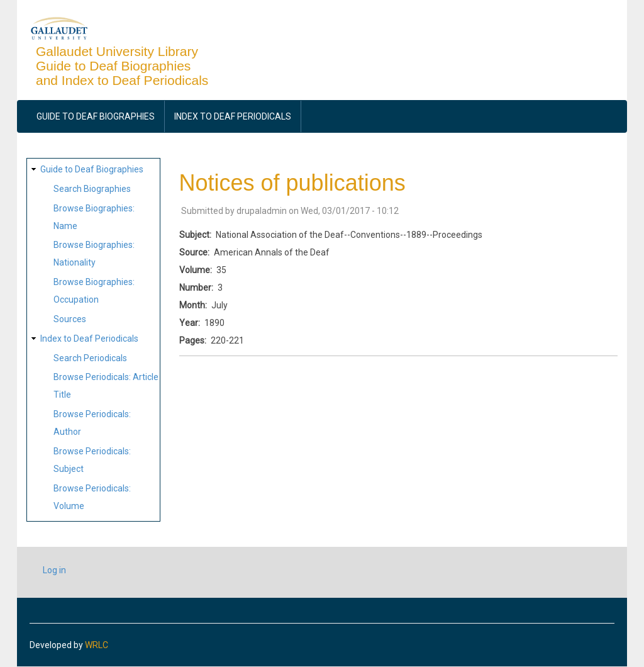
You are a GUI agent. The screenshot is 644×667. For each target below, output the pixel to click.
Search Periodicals (90, 358)
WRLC (97, 645)
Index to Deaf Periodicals (233, 116)
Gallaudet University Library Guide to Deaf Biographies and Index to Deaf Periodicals (122, 66)
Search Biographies (92, 189)
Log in (54, 570)
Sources (70, 319)
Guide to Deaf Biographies (96, 116)
